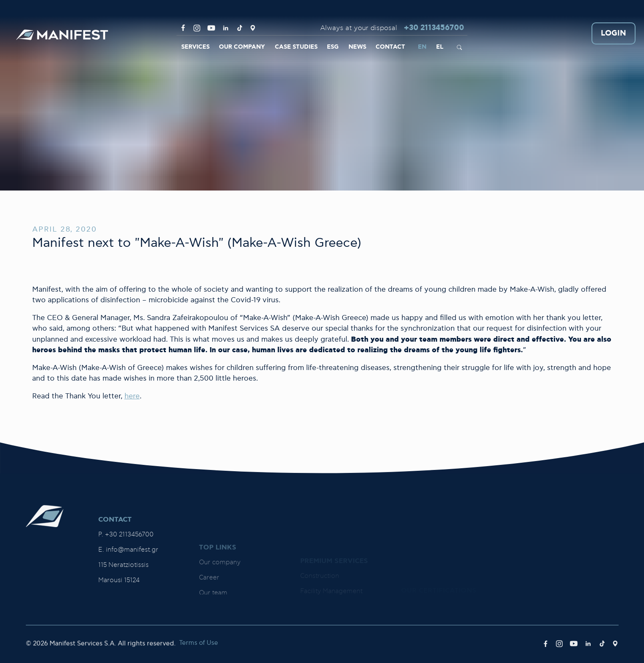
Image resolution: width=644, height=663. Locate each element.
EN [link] (422, 47)
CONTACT (390, 47)
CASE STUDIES (296, 47)
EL (440, 47)
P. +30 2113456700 (126, 591)
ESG (333, 47)
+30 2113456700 (434, 28)
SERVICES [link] (195, 47)
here (132, 396)
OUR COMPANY (242, 47)
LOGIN (614, 34)
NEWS (357, 47)
